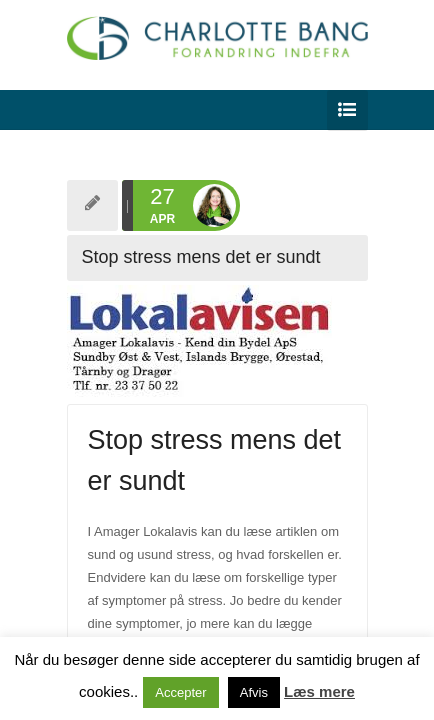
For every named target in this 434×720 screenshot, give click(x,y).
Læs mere (319, 691)
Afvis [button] (254, 692)
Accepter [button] (180, 692)
